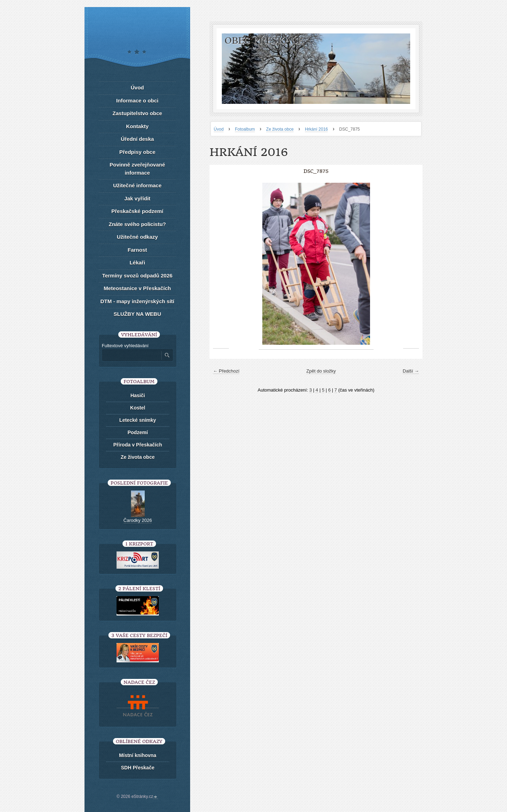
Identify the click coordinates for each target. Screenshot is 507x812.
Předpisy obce (137, 152)
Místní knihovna (138, 755)
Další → (411, 371)
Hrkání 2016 (316, 129)
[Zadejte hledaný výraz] (131, 355)
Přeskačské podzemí (137, 211)
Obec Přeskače (264, 41)
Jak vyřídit (137, 198)
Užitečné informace (137, 185)
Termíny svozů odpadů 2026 (137, 276)
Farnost (137, 250)
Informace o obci (137, 101)
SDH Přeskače (138, 768)
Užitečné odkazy (137, 237)
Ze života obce (280, 129)
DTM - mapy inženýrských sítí (137, 301)
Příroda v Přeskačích (138, 445)
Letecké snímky (138, 420)
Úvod (219, 129)
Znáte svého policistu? (137, 224)
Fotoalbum (245, 129)
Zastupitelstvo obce (137, 113)
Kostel (138, 408)
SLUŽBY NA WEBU (137, 314)
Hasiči (137, 395)
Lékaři (137, 263)
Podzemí (138, 432)
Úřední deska (137, 139)
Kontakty (137, 126)
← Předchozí (226, 371)
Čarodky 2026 (138, 520)
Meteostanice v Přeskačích (137, 288)
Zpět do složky (321, 371)
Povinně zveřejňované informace (137, 169)
